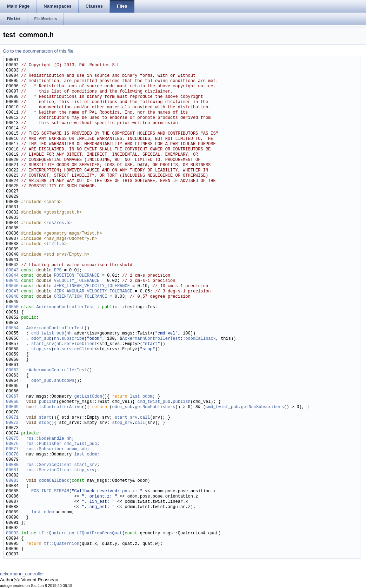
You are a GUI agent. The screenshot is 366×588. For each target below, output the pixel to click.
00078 (12, 455)
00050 (12, 307)
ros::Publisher (44, 444)
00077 (12, 449)
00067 (12, 397)
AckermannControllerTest (65, 307)
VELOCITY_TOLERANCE (77, 281)
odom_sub (41, 339)
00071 (12, 418)
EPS (58, 271)
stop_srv (41, 349)
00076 (12, 444)
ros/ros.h (58, 223)
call (145, 418)
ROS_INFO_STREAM (50, 491)
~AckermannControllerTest (57, 370)
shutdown (64, 381)
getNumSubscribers (262, 407)
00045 (12, 281)
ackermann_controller (22, 574)
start (45, 418)
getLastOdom (88, 397)
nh (69, 334)
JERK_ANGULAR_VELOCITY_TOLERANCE (93, 292)
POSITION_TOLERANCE (77, 276)
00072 (12, 423)
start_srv (43, 344)
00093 (12, 533)
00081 (12, 470)
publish (48, 402)
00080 (12, 465)
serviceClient (81, 344)
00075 (12, 439)
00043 (12, 271)
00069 (12, 407)
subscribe (73, 339)
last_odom (141, 397)
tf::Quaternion (57, 533)
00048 (12, 297)
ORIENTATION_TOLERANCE (81, 297)
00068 (12, 402)
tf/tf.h (55, 244)
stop (44, 423)
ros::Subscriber (45, 449)
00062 (12, 370)
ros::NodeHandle (45, 439)
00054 (12, 328)
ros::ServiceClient (49, 465)
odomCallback (200, 339)
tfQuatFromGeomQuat (100, 533)
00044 (12, 276)
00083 (12, 481)
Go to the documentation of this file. (39, 51)
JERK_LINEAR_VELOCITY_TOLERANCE (92, 286)
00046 (12, 286)
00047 (12, 292)
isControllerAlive (60, 407)
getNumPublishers (155, 407)
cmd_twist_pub (48, 334)
